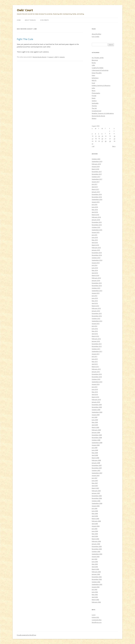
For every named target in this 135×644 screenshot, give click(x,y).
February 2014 (96, 278)
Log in (94, 615)
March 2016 (95, 215)
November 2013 (97, 286)
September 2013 (97, 291)
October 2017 (96, 177)
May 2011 (95, 362)
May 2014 (95, 270)
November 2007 (97, 468)
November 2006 (97, 498)
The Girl (94, 108)
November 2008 (97, 437)
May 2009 (95, 422)
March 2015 (95, 245)
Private (94, 96)
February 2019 (96, 164)
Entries (95, 617)
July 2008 (94, 448)
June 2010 (95, 389)
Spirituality (95, 103)
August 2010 (96, 384)
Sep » (114, 146)
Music (94, 91)
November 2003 (97, 549)
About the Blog (30, 20)
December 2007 (97, 465)
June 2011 (95, 359)
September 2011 (97, 351)
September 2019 (97, 161)
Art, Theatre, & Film (98, 58)
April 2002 (95, 597)
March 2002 (95, 600)
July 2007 (94, 478)
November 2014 (97, 255)
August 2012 (96, 324)
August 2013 (96, 293)
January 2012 (96, 341)
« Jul (93, 146)
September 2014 (97, 260)
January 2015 (96, 250)
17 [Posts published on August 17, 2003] (92, 139)
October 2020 (96, 159)
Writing (94, 118)
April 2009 (95, 425)
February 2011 (96, 369)
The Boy (94, 106)
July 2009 (94, 417)
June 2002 (95, 592)
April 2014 (95, 273)
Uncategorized (96, 111)
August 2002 (96, 587)
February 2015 (96, 248)
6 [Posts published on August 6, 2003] (102, 134)
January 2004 (96, 544)
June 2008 (95, 450)
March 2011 (95, 367)
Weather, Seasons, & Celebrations (103, 113)
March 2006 (95, 519)
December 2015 (97, 222)
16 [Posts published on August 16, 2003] (114, 136)
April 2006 (95, 516)
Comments (97, 620)
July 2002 (94, 589)
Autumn (62, 57)
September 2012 (97, 321)
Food (93, 83)
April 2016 (95, 212)
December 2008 (97, 435)
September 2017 (97, 179)
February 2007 (96, 491)
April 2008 (95, 455)
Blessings (95, 60)
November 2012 (97, 316)
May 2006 (95, 513)
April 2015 (95, 242)
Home (19, 20)
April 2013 (95, 303)
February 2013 (96, 308)
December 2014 (97, 253)
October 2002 (96, 582)
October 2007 (96, 470)
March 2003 (95, 569)
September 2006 (97, 503)
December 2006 (97, 496)
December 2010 (97, 374)
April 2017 (95, 187)
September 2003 (97, 554)
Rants (94, 98)
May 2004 (95, 534)
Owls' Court (25, 10)
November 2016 (97, 197)
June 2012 (95, 329)
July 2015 (94, 235)
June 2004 (95, 531)
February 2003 (96, 572)
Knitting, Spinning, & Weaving (101, 85)
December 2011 (97, 344)
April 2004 (95, 536)
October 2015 (96, 227)
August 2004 (96, 526)
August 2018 (96, 167)
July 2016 (94, 205)
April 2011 (95, 364)
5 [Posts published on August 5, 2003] (99, 134)
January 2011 (96, 372)
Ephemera (95, 78)
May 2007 (95, 483)
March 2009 (95, 427)
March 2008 (95, 458)
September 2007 (97, 473)
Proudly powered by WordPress (26, 635)
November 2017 (97, 174)
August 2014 (96, 263)
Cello (93, 65)
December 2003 (97, 546)
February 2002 (96, 602)
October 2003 (96, 551)
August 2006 (96, 506)
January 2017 (96, 192)
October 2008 (96, 440)
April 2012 (95, 334)
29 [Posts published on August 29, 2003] (110, 141)
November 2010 (97, 377)
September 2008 (97, 443)
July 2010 (94, 387)
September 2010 (97, 382)
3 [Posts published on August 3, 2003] (92, 134)
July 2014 (94, 265)
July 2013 (94, 296)
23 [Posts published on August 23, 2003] (114, 139)
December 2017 (97, 172)
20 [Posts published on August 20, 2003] (102, 139)
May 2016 (95, 210)
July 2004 (94, 529)
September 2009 (97, 412)
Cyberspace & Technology (100, 70)
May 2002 (95, 595)
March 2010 (95, 397)
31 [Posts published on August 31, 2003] (92, 144)
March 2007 (95, 488)
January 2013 (96, 311)
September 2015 (97, 230)
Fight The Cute (25, 39)
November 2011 (97, 346)
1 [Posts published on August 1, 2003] (110, 131)
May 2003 (95, 564)
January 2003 (96, 574)
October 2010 (96, 379)
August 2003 (96, 557)
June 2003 (95, 562)
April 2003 (95, 567)
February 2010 (96, 400)
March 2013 (95, 306)
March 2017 (95, 189)
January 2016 (96, 220)
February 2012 (96, 339)
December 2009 (97, 405)
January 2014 (96, 280)
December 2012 (97, 313)
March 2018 (95, 169)
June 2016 (95, 207)
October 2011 (96, 349)
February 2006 (96, 521)
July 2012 (94, 326)
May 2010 (95, 392)
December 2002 (97, 577)
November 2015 (97, 225)
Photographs (96, 93)
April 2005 (95, 524)
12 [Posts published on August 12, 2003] (99, 136)
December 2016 (97, 194)
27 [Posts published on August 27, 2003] (102, 141)
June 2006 (95, 511)
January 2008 (96, 463)
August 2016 (96, 202)
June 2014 (95, 268)
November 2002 (97, 579)
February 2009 (96, 430)
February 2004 (96, 541)
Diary (93, 75)
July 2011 (94, 356)
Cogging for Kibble (98, 68)
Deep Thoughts (97, 73)
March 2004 (95, 539)
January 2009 (96, 432)
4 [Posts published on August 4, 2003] (95, 134)
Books (94, 63)
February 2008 (96, 460)
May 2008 (95, 453)
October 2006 (96, 501)
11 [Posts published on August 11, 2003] (96, 136)
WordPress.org (97, 622)
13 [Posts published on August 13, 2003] (102, 136)
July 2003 (94, 559)
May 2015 (95, 240)
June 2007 (95, 481)
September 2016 (97, 199)
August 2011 (96, 354)
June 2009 (95, 420)
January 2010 (96, 402)
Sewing (94, 101)
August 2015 (96, 232)
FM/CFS (94, 80)
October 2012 (96, 318)
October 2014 (96, 258)
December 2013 (97, 283)
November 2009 (97, 407)
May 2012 (95, 331)
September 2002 (97, 584)
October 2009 (96, 410)
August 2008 (96, 445)
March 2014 (95, 275)
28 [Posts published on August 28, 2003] (106, 141)
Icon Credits (44, 20)
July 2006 (94, 508)
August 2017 (96, 182)
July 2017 (94, 184)
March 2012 (95, 336)
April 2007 (95, 486)
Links (93, 88)
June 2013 (95, 298)
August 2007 (96, 475)
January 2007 (96, 493)
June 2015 (95, 237)
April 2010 (95, 394)
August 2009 (96, 415)
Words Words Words (39, 57)
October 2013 (96, 288)
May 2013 (95, 301)
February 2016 (96, 217)
